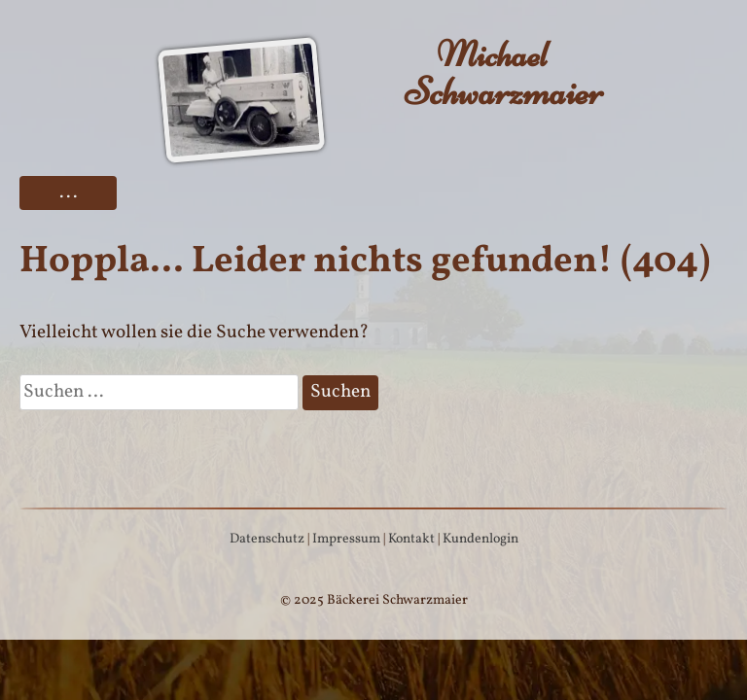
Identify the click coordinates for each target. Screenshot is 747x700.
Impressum (346, 539)
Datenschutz (267, 539)
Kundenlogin (480, 539)
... (69, 192)
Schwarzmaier (492, 73)
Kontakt (411, 539)
